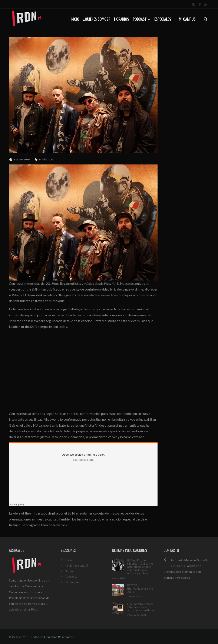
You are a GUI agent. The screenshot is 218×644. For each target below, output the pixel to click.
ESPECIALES (165, 19)
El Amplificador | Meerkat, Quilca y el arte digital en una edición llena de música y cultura (140, 567)
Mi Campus (187, 19)
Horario (70, 571)
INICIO (75, 19)
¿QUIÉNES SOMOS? (97, 19)
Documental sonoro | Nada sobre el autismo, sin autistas (141, 607)
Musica (43, 159)
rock (51, 159)
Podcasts (71, 576)
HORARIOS (122, 19)
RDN (12, 637)
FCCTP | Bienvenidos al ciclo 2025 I (140, 588)
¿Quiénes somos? (76, 565)
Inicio (68, 560)
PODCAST (142, 19)
